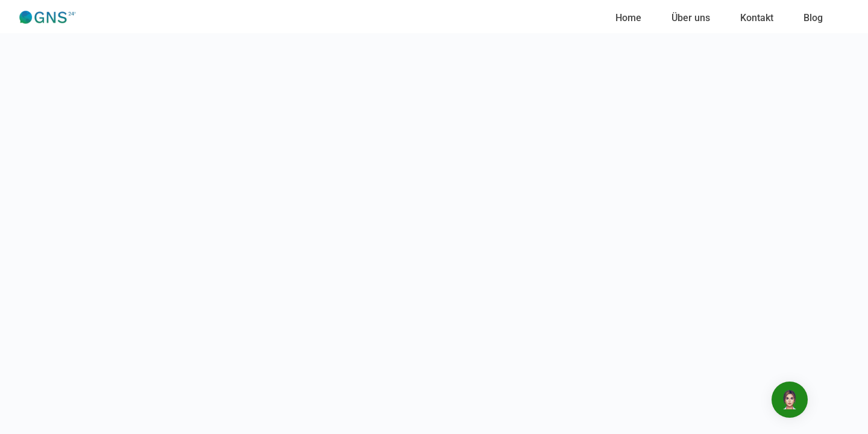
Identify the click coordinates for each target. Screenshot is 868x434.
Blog (813, 18)
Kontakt (757, 18)
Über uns (691, 18)
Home (628, 18)
